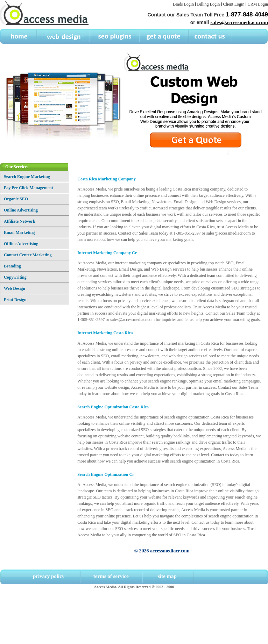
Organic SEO (16, 199)
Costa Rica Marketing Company (106, 179)
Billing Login (208, 4)
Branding (12, 266)
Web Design (15, 288)
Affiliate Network (20, 221)
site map (167, 576)
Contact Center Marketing (28, 255)
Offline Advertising (21, 244)
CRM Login (258, 4)
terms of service (111, 576)
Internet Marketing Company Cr (107, 253)
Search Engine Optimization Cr (106, 474)
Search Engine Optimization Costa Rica (113, 407)
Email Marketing (19, 232)
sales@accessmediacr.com (239, 22)
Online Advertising (21, 210)
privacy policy (49, 576)
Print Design (15, 300)
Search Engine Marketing (27, 177)
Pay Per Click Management (29, 188)
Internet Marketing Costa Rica (105, 333)
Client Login (234, 4)
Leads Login (183, 4)
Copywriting (15, 277)
